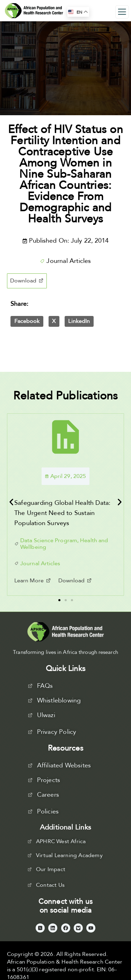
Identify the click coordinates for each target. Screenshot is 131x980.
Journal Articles (69, 261)
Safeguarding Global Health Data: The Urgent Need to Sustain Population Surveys (62, 513)
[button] (27, 281)
